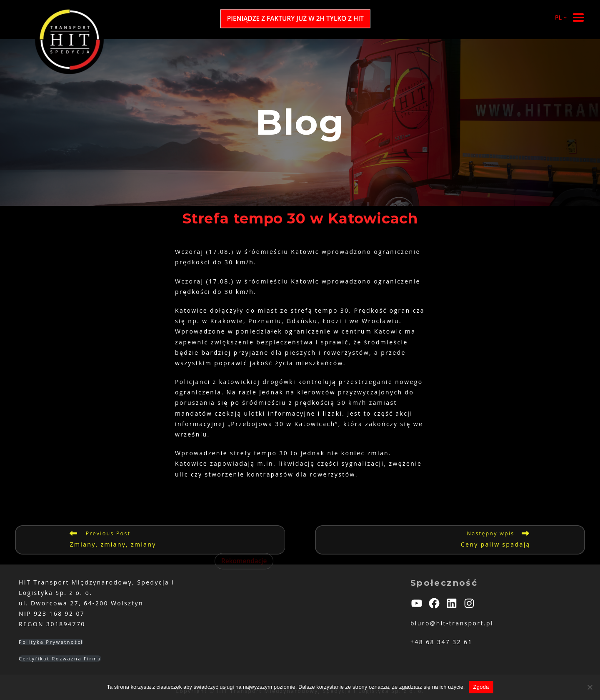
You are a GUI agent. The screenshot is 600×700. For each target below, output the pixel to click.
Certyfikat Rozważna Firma (60, 659)
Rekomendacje (244, 561)
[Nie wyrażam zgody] (590, 687)
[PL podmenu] (557, 17)
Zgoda (481, 687)
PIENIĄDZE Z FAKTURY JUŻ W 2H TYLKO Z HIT (295, 19)
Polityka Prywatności (51, 642)
